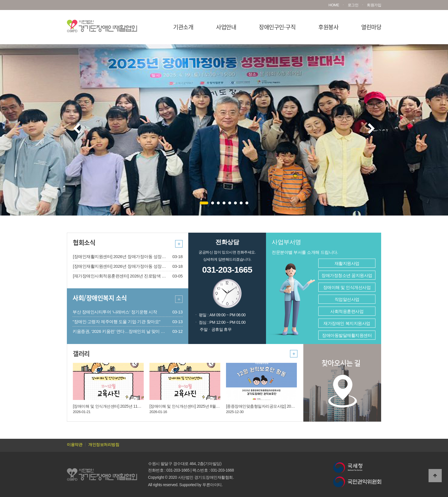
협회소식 (84, 242)
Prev (77, 129)
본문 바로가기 (0, 0)
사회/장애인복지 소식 (100, 298)
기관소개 (183, 27)
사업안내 (226, 27)
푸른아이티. (212, 485)
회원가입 (374, 5)
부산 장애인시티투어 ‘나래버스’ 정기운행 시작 (115, 312)
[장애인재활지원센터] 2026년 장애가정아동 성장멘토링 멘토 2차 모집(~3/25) (143, 256)
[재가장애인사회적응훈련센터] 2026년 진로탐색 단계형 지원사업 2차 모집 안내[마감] (151, 276)
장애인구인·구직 (277, 27)
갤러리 (81, 353)
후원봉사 (328, 27)
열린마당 (371, 27)
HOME (334, 5)
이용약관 (75, 444)
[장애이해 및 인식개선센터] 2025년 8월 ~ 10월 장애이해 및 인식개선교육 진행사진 (220, 406)
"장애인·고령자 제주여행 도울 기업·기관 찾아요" (116, 322)
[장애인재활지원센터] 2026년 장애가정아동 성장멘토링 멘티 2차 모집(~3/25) (143, 266)
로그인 (353, 5)
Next (372, 129)
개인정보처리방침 (104, 444)
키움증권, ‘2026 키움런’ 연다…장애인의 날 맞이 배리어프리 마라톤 (134, 331)
